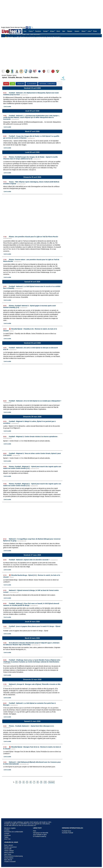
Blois (71, 71)
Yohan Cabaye (9, 851)
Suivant (51, 782)
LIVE (13, 84)
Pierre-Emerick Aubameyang (13, 856)
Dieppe (8, 71)
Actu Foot (7, 839)
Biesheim (40, 71)
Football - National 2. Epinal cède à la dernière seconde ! (29, 560)
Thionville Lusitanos (58, 71)
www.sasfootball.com (30, 825)
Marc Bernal (8, 860)
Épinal (17, 71)
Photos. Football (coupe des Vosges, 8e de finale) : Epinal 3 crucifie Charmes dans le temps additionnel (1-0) (30, 158)
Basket (8, 27)
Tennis (12, 27)
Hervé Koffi (8, 849)
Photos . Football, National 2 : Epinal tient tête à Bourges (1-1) (31, 726)
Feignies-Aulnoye (35, 71)
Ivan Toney (8, 854)
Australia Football (67, 833)
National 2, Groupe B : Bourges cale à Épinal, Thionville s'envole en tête (35, 684)
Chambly (12, 71)
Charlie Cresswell (10, 862)
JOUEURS (21, 84)
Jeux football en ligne (40, 835)
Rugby (3, 27)
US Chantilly (67, 71)
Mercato (17, 27)
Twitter (6, 837)
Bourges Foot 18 (3, 71)
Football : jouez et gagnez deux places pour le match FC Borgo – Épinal (35, 626)
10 (45, 782)
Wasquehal (62, 71)
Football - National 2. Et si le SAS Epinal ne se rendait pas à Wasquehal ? (35, 401)
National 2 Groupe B (47, 84)
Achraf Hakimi (9, 858)
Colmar (21, 71)
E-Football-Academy (40, 836)
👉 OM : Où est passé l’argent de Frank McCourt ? (23, 36)
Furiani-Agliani (26, 71)
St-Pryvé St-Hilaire (31, 71)
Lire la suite (7, 106)
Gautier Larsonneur (10, 847)
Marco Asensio (9, 852)
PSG (35, 831)
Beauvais (44, 71)
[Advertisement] (51, 52)
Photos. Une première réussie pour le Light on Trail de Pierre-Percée (33, 237)
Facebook (7, 835)
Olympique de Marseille (41, 833)
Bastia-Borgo (53, 71)
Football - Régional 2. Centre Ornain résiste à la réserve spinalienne (33, 436)
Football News (66, 831)
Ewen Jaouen (9, 845)
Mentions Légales (10, 828)
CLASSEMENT (32, 84)
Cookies (7, 830)
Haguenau (49, 71)
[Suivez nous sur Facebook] (27, 27)
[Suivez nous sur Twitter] (30, 27)
